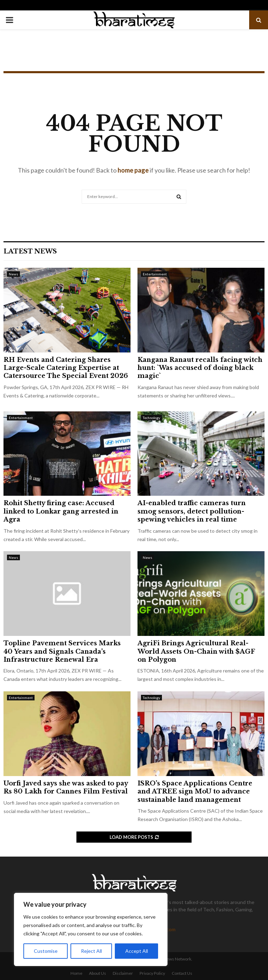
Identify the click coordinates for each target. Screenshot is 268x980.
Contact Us (182, 973)
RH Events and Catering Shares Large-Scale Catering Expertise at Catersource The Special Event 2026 (66, 368)
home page (133, 170)
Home (76, 973)
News (13, 274)
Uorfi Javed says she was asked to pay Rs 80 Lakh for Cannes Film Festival (66, 787)
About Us (98, 973)
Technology (151, 418)
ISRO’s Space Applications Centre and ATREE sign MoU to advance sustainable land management (195, 792)
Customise (46, 951)
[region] (91, 929)
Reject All (91, 951)
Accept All (137, 951)
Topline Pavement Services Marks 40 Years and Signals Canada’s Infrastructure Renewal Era (62, 651)
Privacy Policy (152, 973)
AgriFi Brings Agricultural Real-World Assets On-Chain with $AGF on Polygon (196, 651)
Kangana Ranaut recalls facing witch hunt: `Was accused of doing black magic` (200, 368)
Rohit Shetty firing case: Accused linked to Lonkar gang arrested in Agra (61, 511)
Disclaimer (123, 973)
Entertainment (155, 274)
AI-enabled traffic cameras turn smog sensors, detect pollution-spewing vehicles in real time (192, 511)
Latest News (30, 251)
